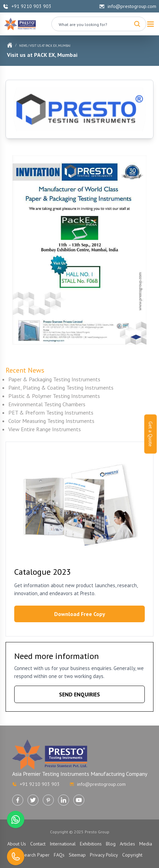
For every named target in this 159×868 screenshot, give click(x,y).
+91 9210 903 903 (27, 6)
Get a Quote (151, 434)
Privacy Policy (104, 855)
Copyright (132, 855)
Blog (111, 844)
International (63, 844)
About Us (17, 844)
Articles (127, 844)
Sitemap (77, 855)
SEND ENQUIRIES (79, 694)
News (23, 46)
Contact (38, 844)
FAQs (59, 855)
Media (146, 844)
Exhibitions (91, 844)
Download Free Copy (80, 614)
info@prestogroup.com (128, 6)
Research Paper (33, 855)
